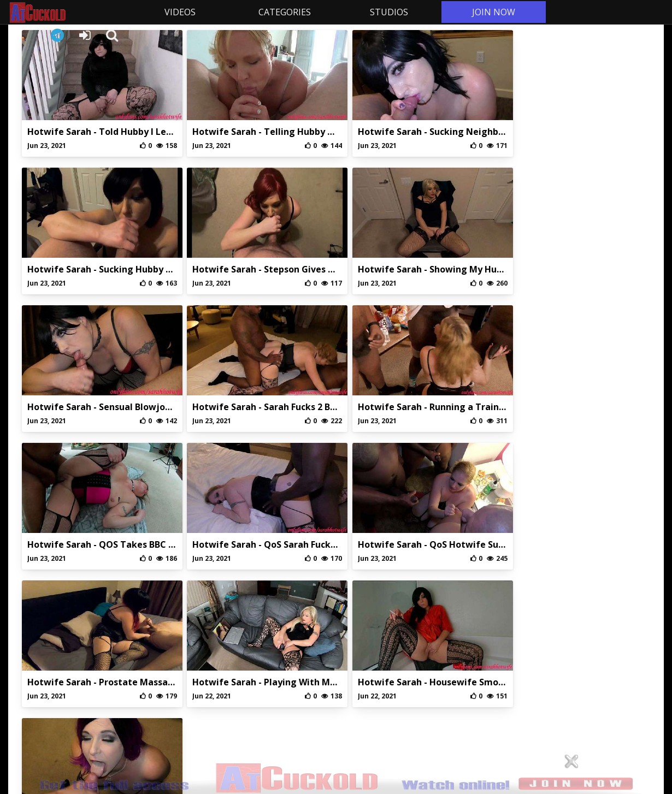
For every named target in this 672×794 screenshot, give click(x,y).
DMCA (386, 688)
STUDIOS (387, 12)
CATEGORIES (282, 12)
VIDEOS (178, 12)
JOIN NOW (491, 12)
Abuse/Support (286, 688)
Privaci (336, 688)
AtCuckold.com (67, 13)
